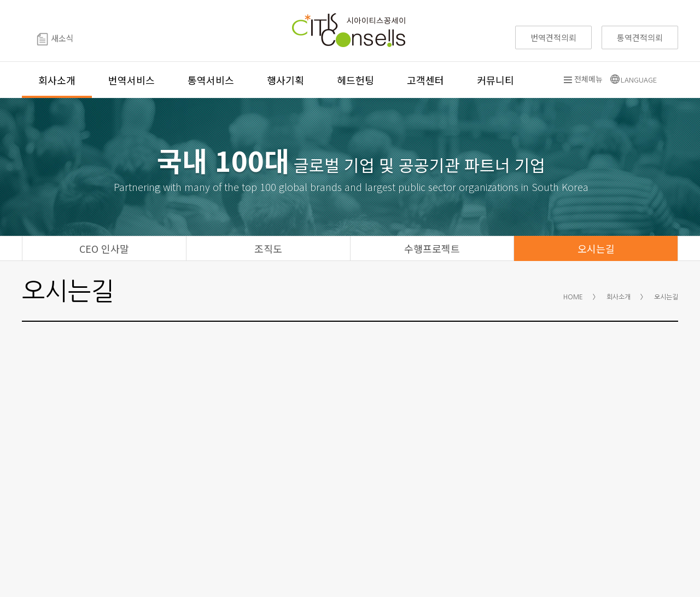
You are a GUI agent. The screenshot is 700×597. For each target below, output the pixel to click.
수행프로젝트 (432, 248)
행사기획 (285, 80)
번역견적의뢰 (553, 37)
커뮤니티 (495, 80)
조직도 (268, 248)
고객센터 (425, 80)
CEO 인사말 (104, 248)
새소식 (55, 39)
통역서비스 (211, 80)
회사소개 (57, 80)
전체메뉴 (583, 79)
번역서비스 (132, 80)
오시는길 (596, 248)
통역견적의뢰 (640, 37)
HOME (573, 297)
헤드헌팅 (355, 80)
